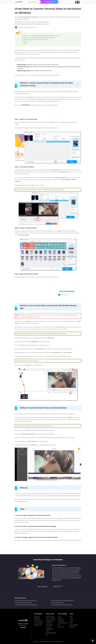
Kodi (47, 635)
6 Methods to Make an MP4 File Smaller (23, 603)
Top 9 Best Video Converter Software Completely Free (62, 601)
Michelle (20, 27)
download (26, 105)
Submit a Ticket (61, 627)
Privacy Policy (36, 642)
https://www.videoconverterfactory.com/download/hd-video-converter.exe (32, 24)
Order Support (61, 619)
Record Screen (49, 627)
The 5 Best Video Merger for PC (57, 603)
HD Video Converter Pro (38, 621)
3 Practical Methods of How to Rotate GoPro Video (26, 601)
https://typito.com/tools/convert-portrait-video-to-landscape (39, 430)
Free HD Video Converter (39, 623)
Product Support (61, 621)
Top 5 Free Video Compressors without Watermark (62, 605)
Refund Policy (73, 627)
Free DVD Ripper (37, 619)
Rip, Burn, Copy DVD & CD (51, 619)
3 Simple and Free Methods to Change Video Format (26, 605)
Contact (71, 621)
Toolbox (48, 631)
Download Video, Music (50, 621)
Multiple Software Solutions (51, 633)
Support (60, 617)
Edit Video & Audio (49, 629)
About (71, 617)
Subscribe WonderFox (74, 625)
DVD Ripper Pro (37, 617)
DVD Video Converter (38, 625)
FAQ (59, 625)
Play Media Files (49, 623)
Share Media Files (49, 625)
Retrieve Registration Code (63, 623)
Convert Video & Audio (50, 617)
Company (72, 619)
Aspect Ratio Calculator (31, 190)
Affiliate (71, 623)
